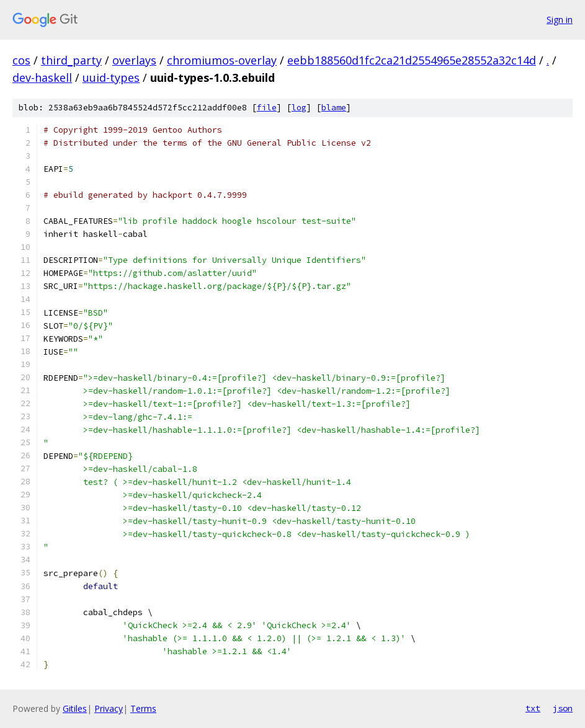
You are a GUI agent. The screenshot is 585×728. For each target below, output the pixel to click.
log (299, 108)
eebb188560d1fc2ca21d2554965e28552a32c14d (412, 60)
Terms (143, 708)
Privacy (109, 708)
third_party (71, 60)
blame (334, 108)
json (563, 708)
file (267, 108)
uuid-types (111, 78)
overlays (134, 60)
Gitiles (75, 708)
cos (21, 60)
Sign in (560, 20)
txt (533, 708)
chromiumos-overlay (222, 60)
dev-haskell (42, 78)
